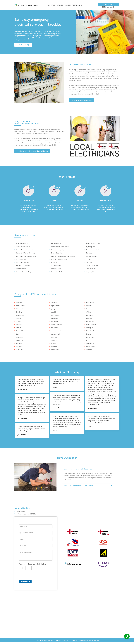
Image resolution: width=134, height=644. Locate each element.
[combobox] (21, 533)
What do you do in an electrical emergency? (78, 469)
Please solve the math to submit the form (33, 564)
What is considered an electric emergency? (78, 485)
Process (68, 5)
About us (51, 5)
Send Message (25, 581)
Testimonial (77, 5)
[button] (88, 469)
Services (60, 5)
